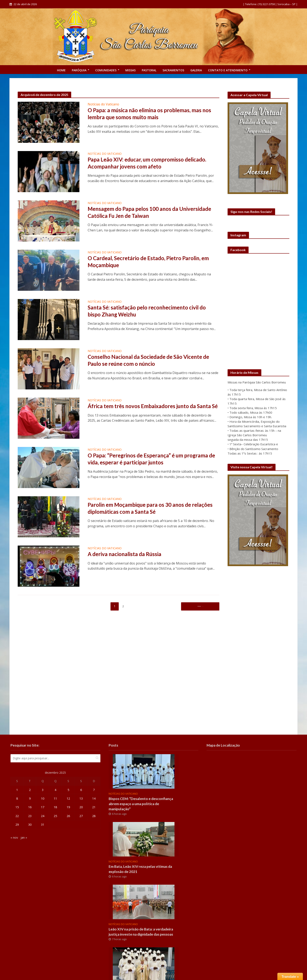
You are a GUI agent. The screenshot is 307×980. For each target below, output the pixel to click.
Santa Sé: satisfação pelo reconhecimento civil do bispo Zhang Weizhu (152, 312)
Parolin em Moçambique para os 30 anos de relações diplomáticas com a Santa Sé (143, 509)
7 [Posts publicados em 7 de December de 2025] (94, 790)
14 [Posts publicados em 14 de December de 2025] (94, 799)
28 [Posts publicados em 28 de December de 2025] (94, 816)
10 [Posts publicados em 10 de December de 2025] (43, 799)
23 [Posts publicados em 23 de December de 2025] (30, 816)
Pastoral (149, 70)
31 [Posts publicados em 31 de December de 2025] (43, 825)
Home (61, 70)
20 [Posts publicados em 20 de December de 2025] (81, 808)
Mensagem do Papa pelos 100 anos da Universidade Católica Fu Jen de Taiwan (139, 213)
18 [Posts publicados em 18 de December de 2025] (55, 808)
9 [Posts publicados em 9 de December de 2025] (30, 799)
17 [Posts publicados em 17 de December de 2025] (43, 808)
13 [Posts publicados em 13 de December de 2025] (81, 799)
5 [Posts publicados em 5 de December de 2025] (68, 790)
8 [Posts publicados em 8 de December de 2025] (17, 799)
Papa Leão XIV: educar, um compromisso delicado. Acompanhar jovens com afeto (152, 164)
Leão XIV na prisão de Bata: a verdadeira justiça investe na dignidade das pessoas (143, 937)
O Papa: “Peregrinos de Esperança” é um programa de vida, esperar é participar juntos (153, 459)
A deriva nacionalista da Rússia (128, 554)
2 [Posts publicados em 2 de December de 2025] (30, 790)
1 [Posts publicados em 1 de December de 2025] (17, 790)
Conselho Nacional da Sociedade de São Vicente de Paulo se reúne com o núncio (150, 361)
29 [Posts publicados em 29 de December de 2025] (17, 825)
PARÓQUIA (79, 70)
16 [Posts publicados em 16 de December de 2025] (30, 808)
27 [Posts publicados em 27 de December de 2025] (81, 816)
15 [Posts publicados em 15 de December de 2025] (17, 808)
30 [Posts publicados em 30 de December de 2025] (30, 825)
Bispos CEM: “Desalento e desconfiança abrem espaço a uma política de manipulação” (143, 804)
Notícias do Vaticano (103, 104)
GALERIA (196, 70)
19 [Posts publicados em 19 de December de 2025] (68, 808)
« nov (14, 838)
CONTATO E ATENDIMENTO (228, 70)
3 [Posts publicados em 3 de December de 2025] (43, 790)
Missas (130, 70)
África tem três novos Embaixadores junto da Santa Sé (146, 410)
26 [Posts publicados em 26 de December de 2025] (68, 816)
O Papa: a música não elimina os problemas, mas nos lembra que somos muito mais (149, 114)
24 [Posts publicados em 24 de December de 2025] (43, 816)
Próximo (199, 606)
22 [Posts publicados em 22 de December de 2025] (17, 816)
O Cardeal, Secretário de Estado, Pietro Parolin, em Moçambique (153, 262)
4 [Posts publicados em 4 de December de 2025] (55, 790)
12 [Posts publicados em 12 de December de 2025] (68, 799)
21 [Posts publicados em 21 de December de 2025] (94, 808)
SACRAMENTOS (173, 70)
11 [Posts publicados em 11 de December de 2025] (55, 799)
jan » (24, 838)
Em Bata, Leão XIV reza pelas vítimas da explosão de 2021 (144, 870)
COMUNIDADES (106, 70)
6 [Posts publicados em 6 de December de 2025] (81, 790)
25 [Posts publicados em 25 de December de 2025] (55, 816)
